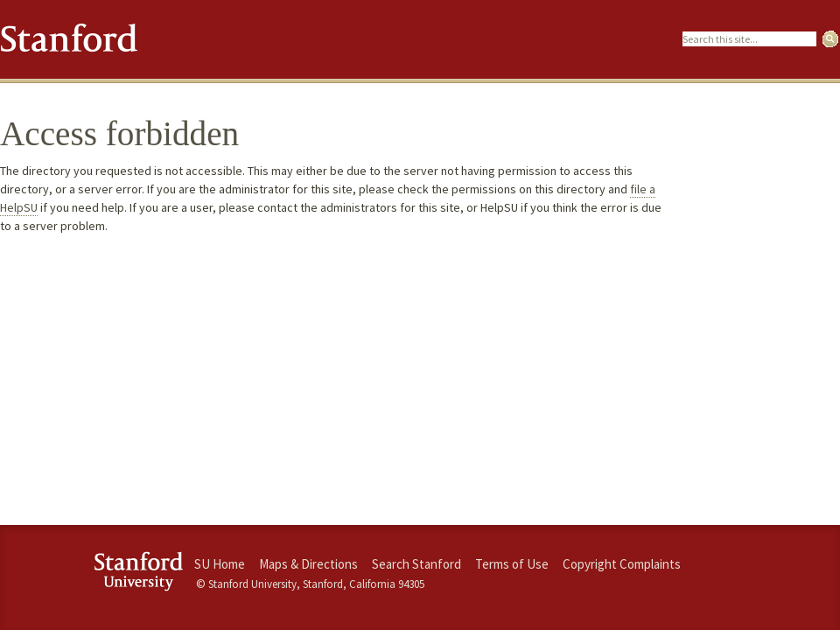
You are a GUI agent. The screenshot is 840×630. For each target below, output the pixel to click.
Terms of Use (512, 564)
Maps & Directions (308, 564)
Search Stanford (416, 564)
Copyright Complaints (622, 564)
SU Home (220, 564)
